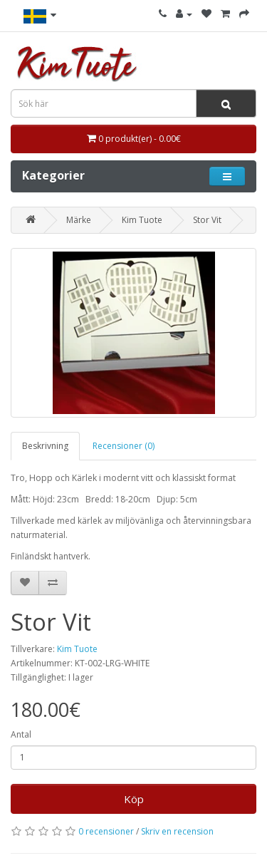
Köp (134, 799)
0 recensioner (106, 831)
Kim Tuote (142, 220)
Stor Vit (207, 220)
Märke (79, 220)
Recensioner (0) (124, 446)
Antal (21, 734)
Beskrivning (45, 446)
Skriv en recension (177, 831)
